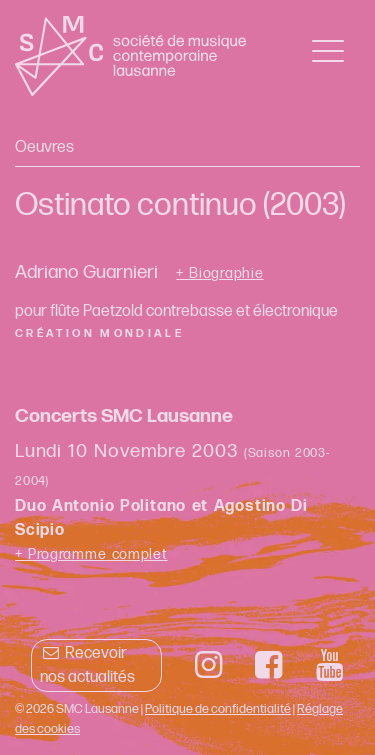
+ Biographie (219, 274)
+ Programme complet (91, 554)
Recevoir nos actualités (87, 665)
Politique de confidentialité (218, 709)
